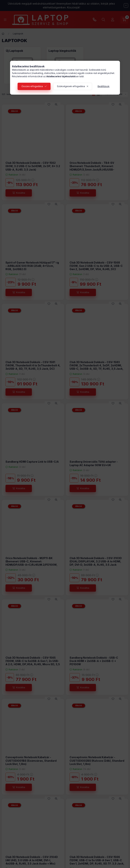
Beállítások (104, 86)
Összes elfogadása (32, 86)
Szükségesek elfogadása (71, 86)
